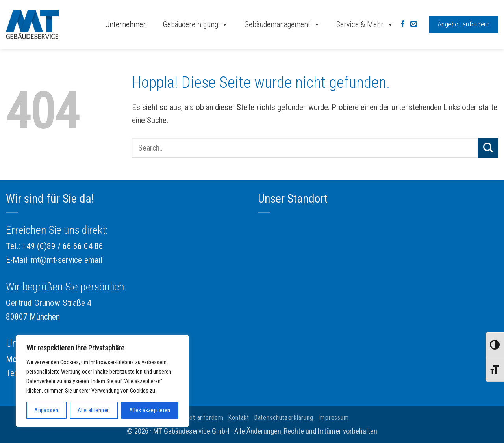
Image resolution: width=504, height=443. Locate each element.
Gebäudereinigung (195, 24)
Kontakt (239, 418)
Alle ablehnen (94, 410)
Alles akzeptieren (150, 410)
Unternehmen (126, 24)
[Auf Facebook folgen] (403, 25)
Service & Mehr (365, 24)
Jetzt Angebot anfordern (189, 418)
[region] (102, 381)
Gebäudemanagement (282, 24)
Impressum (333, 418)
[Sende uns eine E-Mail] (414, 25)
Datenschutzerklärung (284, 418)
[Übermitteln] (488, 148)
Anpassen (46, 410)
